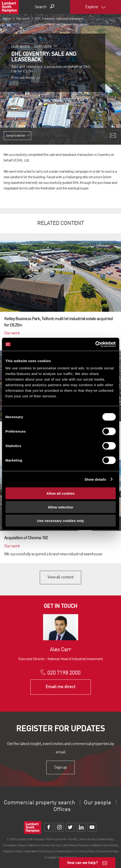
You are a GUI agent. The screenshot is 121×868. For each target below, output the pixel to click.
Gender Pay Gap (51, 845)
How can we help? (82, 863)
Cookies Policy (105, 839)
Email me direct (60, 687)
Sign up (60, 767)
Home (7, 19)
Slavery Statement (28, 845)
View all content (60, 577)
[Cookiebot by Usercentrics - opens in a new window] (95, 344)
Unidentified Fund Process (38, 851)
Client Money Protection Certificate (82, 845)
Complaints (9, 845)
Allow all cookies (60, 493)
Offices (62, 810)
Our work (23, 19)
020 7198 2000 (64, 673)
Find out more (26, 78)
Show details (95, 479)
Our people (97, 803)
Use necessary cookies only (60, 521)
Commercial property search (39, 803)
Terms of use (87, 839)
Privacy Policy (86, 851)
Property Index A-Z (66, 851)
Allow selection (60, 507)
